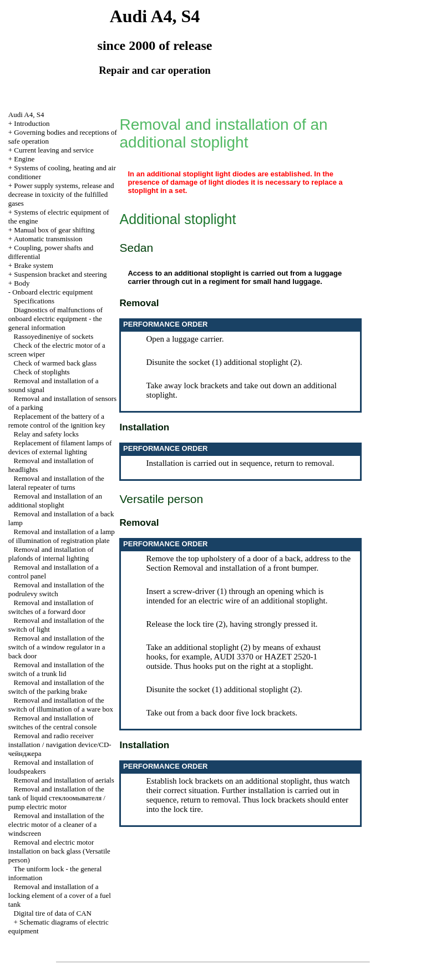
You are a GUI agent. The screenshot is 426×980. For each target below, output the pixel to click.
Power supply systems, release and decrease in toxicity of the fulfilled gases (61, 194)
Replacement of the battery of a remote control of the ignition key (57, 421)
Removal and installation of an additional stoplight (55, 501)
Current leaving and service (54, 150)
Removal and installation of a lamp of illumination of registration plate (62, 536)
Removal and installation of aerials (64, 780)
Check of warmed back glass (55, 363)
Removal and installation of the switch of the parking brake (56, 687)
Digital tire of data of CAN (53, 913)
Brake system (33, 265)
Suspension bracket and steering (60, 274)
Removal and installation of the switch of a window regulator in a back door (57, 647)
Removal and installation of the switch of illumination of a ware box (61, 705)
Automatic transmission (48, 239)
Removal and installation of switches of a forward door (51, 607)
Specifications (34, 301)
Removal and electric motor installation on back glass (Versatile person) (59, 851)
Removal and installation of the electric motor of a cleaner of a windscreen (56, 824)
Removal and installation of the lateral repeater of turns (56, 483)
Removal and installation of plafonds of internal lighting (51, 554)
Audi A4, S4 (26, 115)
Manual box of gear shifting (54, 230)
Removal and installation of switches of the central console (53, 722)
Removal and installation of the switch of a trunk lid (56, 669)
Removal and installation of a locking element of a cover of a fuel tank (60, 895)
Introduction (32, 123)
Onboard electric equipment (52, 292)
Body (22, 283)
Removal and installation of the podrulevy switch (56, 589)
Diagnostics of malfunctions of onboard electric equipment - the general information (55, 319)
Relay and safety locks (46, 434)
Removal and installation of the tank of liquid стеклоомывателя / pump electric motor (57, 798)
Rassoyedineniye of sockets (54, 336)
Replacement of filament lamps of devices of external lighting (60, 447)
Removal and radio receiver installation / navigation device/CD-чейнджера (60, 745)
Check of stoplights (42, 372)
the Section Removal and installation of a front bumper (248, 563)
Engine (24, 159)
